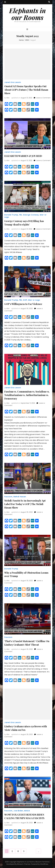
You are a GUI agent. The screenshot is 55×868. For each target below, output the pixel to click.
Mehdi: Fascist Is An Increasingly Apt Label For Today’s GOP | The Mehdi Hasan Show (25, 504)
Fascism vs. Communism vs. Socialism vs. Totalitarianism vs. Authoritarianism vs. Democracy (27, 395)
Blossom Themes (24, 864)
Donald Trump (11, 215)
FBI (21, 215)
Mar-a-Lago (34, 300)
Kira (8, 98)
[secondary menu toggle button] (5, 2)
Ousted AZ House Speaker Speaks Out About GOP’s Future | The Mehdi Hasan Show (26, 90)
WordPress (44, 864)
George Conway (31, 215)
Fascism (8, 497)
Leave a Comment (43, 98)
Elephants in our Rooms (27, 14)
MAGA (27, 811)
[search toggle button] (49, 2)
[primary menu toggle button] (27, 29)
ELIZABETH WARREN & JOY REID (23, 156)
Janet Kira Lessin (13, 82)
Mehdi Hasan (20, 497)
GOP (25, 300)
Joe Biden (18, 811)
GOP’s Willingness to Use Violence (23, 304)
